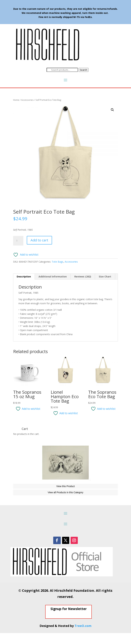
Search (83, 70)
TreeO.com (83, 637)
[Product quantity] (18, 241)
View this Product (65, 497)
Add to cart (39, 240)
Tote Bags (57, 262)
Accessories (27, 100)
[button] (112, 110)
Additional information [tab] (53, 276)
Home (16, 100)
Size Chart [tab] (105, 276)
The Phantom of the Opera (33, 487)
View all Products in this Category (65, 503)
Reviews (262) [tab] (83, 276)
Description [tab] (24, 276)
